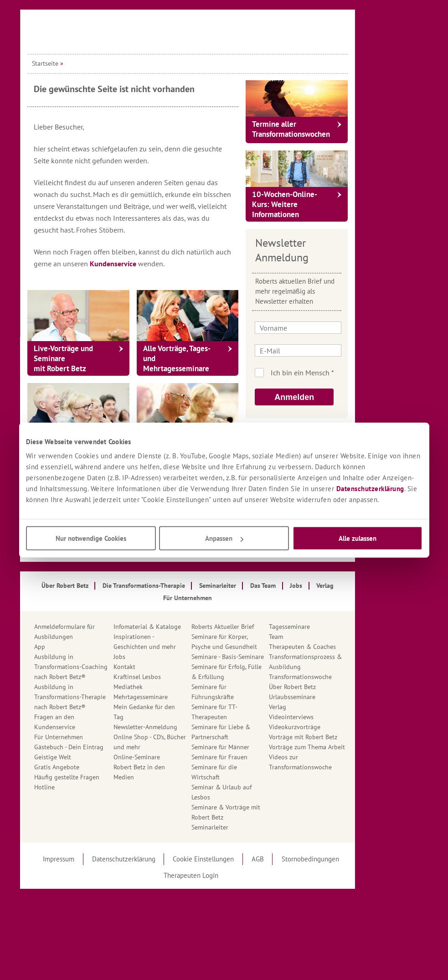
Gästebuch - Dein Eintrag (105, 747)
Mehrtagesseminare (177, 697)
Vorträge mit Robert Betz (340, 737)
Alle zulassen (358, 538)
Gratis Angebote (93, 767)
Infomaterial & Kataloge (184, 627)
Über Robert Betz (329, 687)
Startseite (82, 63)
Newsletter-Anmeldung (182, 727)
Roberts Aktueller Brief (259, 627)
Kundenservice (150, 264)
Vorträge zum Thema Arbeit (343, 747)
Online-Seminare (173, 757)
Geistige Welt (89, 757)
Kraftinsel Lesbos (174, 677)
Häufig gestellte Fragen (103, 777)
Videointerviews (328, 717)
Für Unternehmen (95, 737)
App (76, 647)
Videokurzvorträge (331, 727)
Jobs (156, 657)
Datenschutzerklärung (370, 489)
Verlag (314, 707)
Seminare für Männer (257, 747)
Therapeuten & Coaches (339, 647)
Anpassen (224, 538)
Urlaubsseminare (329, 697)
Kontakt (161, 667)
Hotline (81, 787)
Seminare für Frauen (256, 757)
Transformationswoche (337, 677)
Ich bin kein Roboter (346, 373)
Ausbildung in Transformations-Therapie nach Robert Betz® (106, 697)
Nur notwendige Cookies (91, 538)
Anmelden (331, 397)
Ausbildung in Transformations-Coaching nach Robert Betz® (107, 667)
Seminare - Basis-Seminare (264, 657)
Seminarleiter (246, 827)
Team (312, 637)
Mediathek (165, 687)
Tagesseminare (326, 627)
